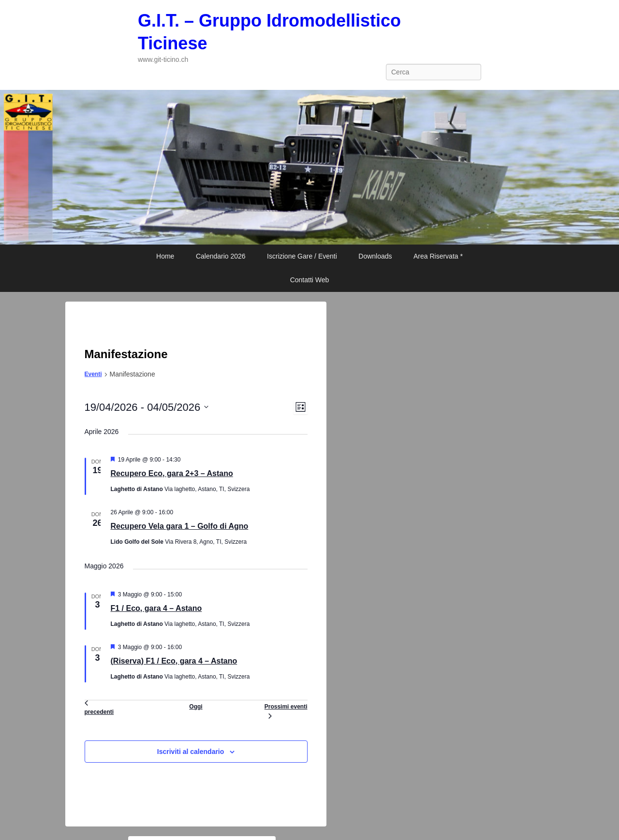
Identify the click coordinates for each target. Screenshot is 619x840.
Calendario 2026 (221, 256)
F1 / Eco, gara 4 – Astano (156, 608)
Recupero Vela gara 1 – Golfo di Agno (180, 526)
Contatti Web (310, 280)
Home (165, 256)
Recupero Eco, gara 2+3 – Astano (172, 473)
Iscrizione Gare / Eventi (302, 256)
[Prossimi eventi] (286, 710)
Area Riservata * (438, 256)
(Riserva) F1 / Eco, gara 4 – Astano (174, 661)
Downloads (375, 256)
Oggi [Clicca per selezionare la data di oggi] (196, 707)
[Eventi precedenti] (99, 710)
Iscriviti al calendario (191, 752)
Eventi (93, 374)
